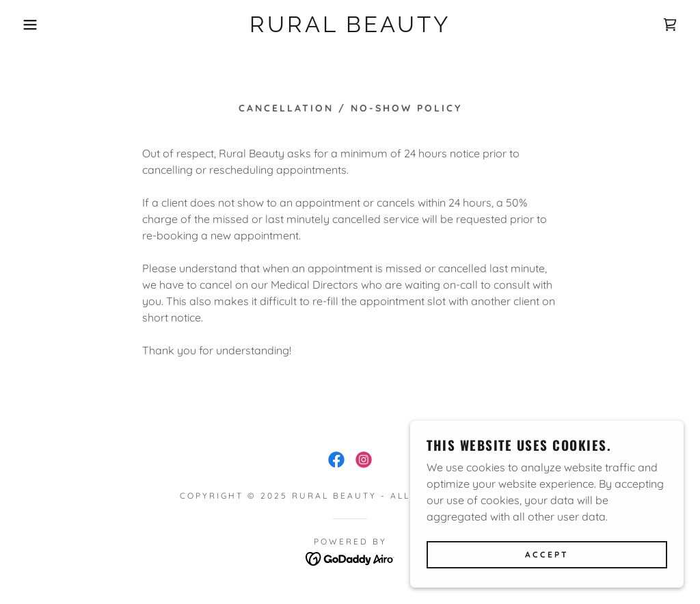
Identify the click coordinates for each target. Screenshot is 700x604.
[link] (350, 28)
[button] (35, 25)
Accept (547, 555)
